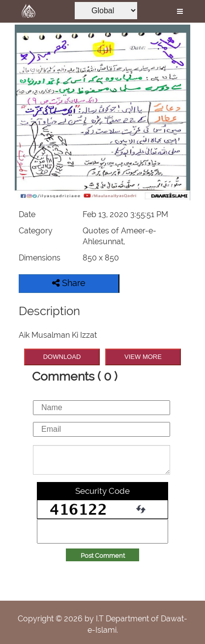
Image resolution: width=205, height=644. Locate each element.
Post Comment (103, 556)
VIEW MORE (143, 357)
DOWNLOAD (62, 357)
